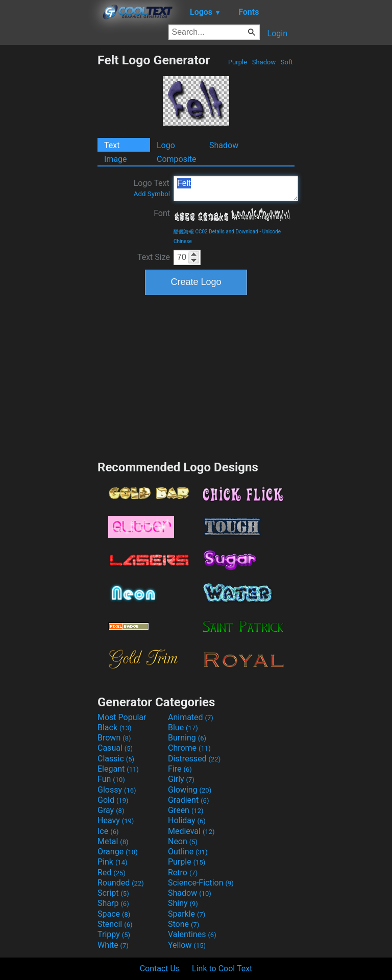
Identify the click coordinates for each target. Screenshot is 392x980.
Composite (177, 159)
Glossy (117, 790)
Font (162, 213)
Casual (115, 748)
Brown (114, 738)
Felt (236, 188)
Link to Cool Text (222, 969)
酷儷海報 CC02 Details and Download (216, 232)
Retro (183, 873)
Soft (287, 62)
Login (277, 33)
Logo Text (152, 188)
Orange (118, 852)
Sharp (113, 903)
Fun (111, 779)
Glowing (190, 790)
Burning (187, 738)
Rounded (121, 883)
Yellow (187, 945)
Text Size (154, 257)
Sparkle (187, 914)
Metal (113, 841)
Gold (113, 800)
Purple (238, 62)
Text (112, 145)
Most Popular (122, 717)
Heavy (116, 820)
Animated (191, 717)
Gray (111, 810)
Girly (181, 779)
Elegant (118, 769)
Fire (180, 769)
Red (112, 873)
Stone (183, 924)
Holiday (187, 820)
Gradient (188, 800)
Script (113, 893)
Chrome (189, 748)
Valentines (192, 934)
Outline (188, 852)
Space (114, 914)
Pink (113, 862)
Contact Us (160, 969)
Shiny (183, 903)
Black (115, 727)
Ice (108, 831)
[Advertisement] (48, 206)
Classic (116, 759)
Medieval (191, 831)
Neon (183, 841)
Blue (183, 727)
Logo (166, 145)
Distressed (194, 759)
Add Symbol (152, 194)
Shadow (264, 62)
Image (116, 159)
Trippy (114, 934)
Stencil (115, 924)
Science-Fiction (201, 883)
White (113, 945)
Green (186, 810)
